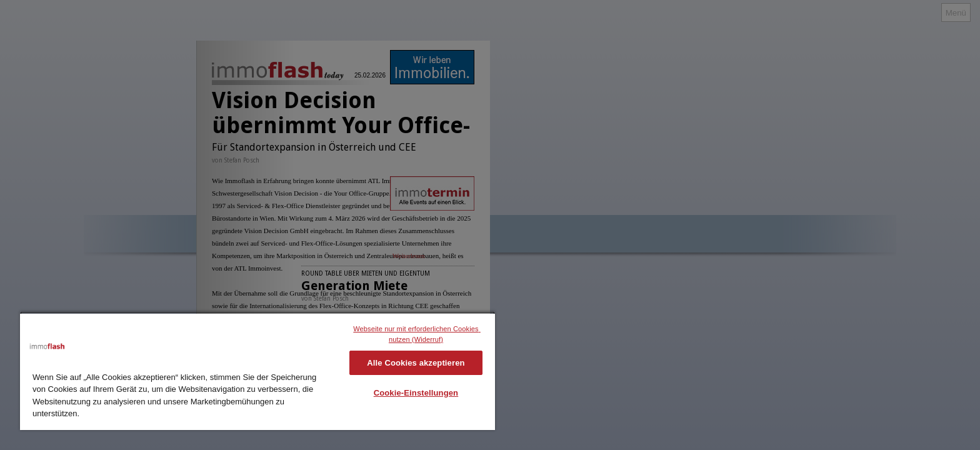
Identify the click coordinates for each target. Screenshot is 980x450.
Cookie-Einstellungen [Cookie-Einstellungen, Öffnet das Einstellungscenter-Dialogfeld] (416, 393)
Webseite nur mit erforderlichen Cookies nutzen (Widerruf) (417, 334)
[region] (257, 371)
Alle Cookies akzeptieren (416, 363)
